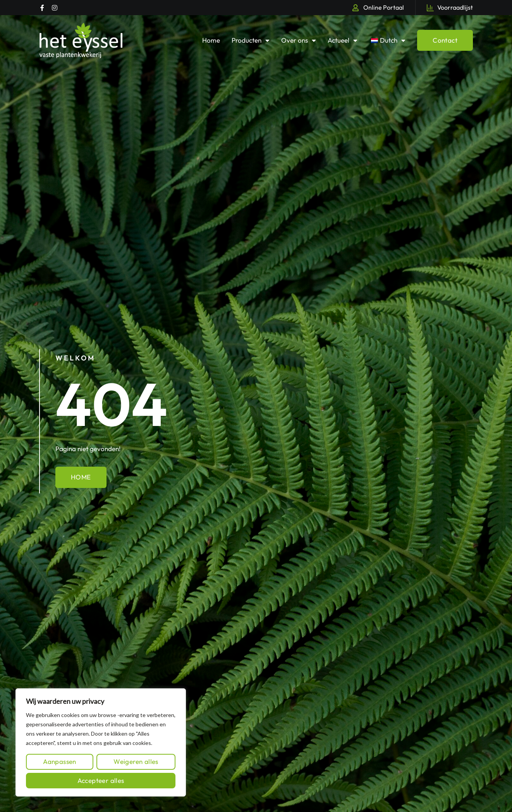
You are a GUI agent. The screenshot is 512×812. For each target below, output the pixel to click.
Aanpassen (60, 761)
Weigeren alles (136, 761)
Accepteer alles (101, 780)
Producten (251, 41)
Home (211, 40)
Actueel (343, 41)
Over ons (299, 41)
